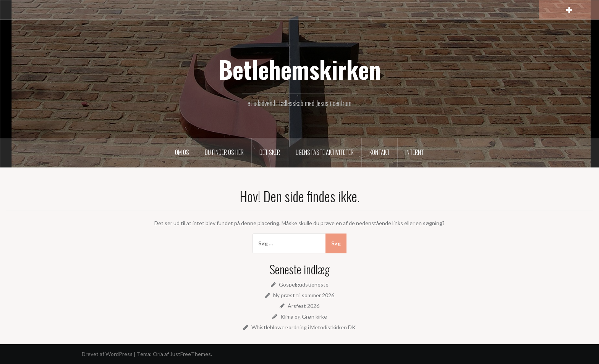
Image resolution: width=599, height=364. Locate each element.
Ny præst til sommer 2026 (304, 295)
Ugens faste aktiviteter (325, 152)
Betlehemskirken (300, 69)
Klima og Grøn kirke (304, 316)
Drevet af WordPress (107, 354)
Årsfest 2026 (304, 306)
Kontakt (380, 152)
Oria (158, 354)
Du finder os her (224, 152)
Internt (415, 152)
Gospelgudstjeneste (304, 284)
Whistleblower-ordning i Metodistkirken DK (304, 327)
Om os (182, 152)
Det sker (270, 152)
